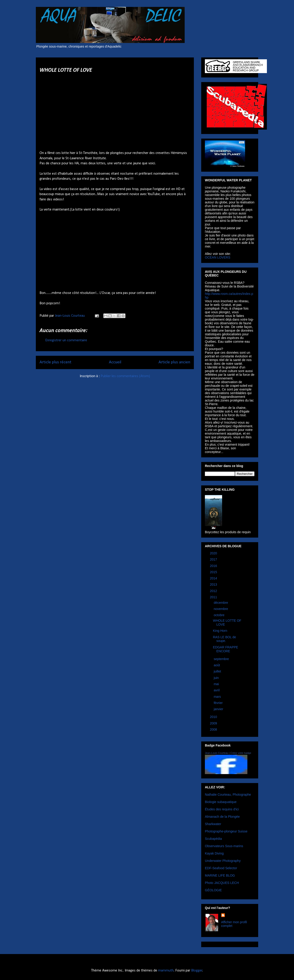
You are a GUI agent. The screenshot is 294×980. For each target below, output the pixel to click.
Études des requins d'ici (222, 809)
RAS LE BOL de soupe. (225, 639)
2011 (214, 597)
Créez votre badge (241, 753)
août (217, 665)
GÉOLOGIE (213, 890)
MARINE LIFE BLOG (220, 875)
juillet (218, 671)
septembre (222, 659)
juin (217, 678)
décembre (221, 603)
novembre (221, 609)
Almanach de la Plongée (222, 817)
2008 (214, 729)
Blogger (197, 971)
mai (217, 684)
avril (217, 690)
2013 (214, 584)
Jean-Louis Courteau (217, 753)
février (219, 703)
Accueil (115, 362)
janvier (219, 709)
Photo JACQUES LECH (222, 883)
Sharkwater (213, 824)
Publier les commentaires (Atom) (125, 376)
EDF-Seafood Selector (221, 868)
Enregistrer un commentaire (66, 340)
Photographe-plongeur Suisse (226, 831)
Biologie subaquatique (221, 802)
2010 (214, 717)
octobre (219, 615)
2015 (214, 572)
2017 (214, 559)
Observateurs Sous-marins (224, 846)
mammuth (166, 971)
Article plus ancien (174, 362)
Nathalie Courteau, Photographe (228, 795)
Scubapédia (213, 839)
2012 (214, 591)
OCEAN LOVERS (218, 257)
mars (218, 697)
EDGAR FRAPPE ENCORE (226, 649)
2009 (214, 723)
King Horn (220, 631)
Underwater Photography (223, 861)
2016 (214, 566)
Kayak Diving (214, 853)
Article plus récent (55, 362)
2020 (214, 553)
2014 (214, 578)
